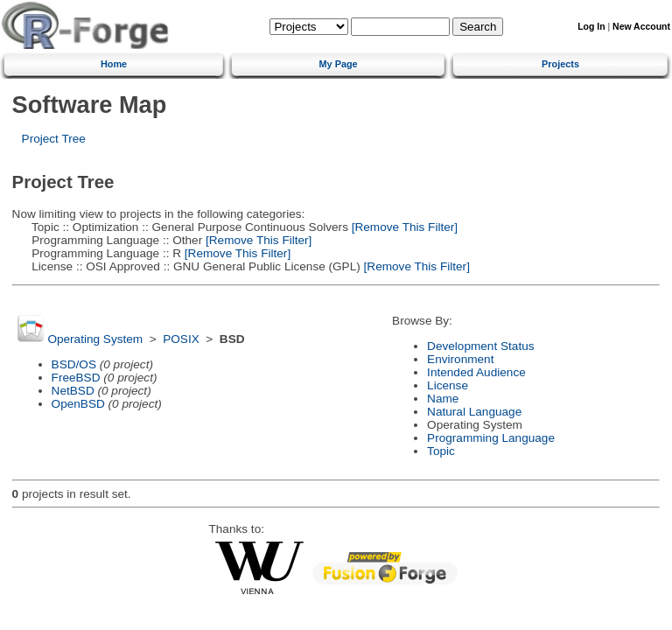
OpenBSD (78, 404)
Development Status (480, 346)
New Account (641, 27)
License (448, 385)
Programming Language (491, 438)
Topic (441, 451)
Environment (460, 359)
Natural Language (474, 412)
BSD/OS (74, 364)
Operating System (95, 339)
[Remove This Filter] (403, 227)
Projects (560, 64)
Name (443, 399)
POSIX (181, 339)
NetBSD (73, 391)
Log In (591, 27)
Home (114, 64)
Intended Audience (476, 372)
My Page (339, 64)
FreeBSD (76, 378)
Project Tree (54, 139)
